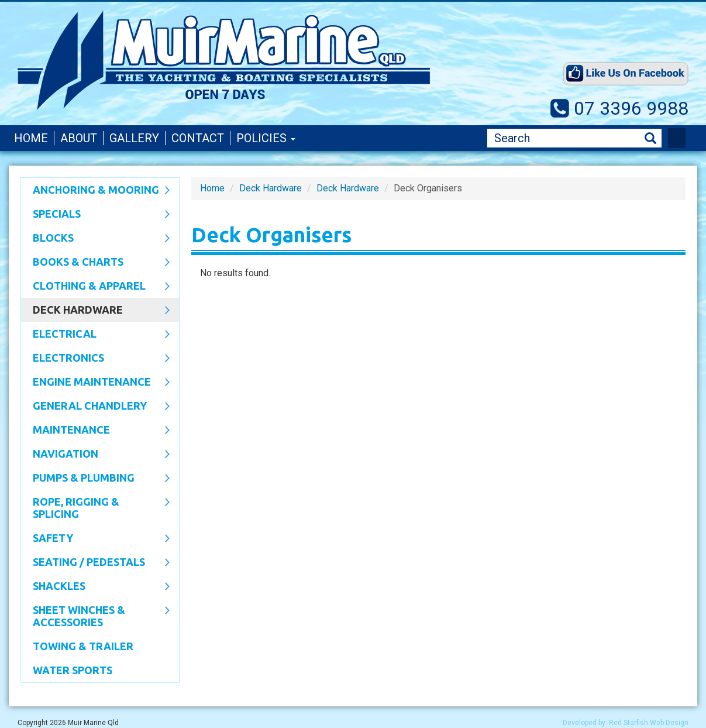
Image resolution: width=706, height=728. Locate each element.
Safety (95, 539)
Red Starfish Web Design (649, 723)
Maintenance (95, 431)
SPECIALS (95, 215)
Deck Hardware (95, 311)
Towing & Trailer (83, 646)
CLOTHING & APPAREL (95, 287)
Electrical (95, 335)
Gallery (134, 138)
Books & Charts (95, 263)
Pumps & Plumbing (95, 479)
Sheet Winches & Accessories (95, 616)
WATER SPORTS (73, 670)
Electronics (95, 359)
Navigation (95, 455)
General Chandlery (95, 407)
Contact (198, 138)
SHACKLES (95, 587)
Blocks (95, 239)
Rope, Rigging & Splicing (95, 508)
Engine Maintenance (95, 383)
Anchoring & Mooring (95, 191)
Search (650, 138)
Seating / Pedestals (95, 563)
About (79, 138)
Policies (266, 138)
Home (31, 138)
